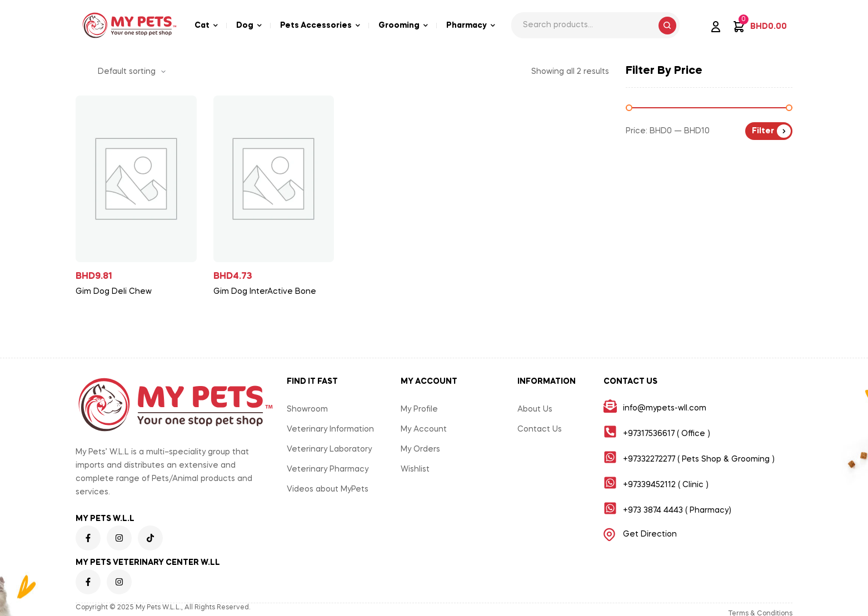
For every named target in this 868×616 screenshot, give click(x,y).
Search (667, 26)
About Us (535, 409)
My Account (424, 429)
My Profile (419, 409)
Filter (763, 131)
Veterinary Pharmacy (328, 469)
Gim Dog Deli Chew (114, 292)
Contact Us (540, 429)
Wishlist (415, 469)
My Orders (420, 449)
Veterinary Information (330, 429)
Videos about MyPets (328, 489)
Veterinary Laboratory (329, 449)
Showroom (307, 409)
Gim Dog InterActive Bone (265, 292)
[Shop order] (132, 72)
